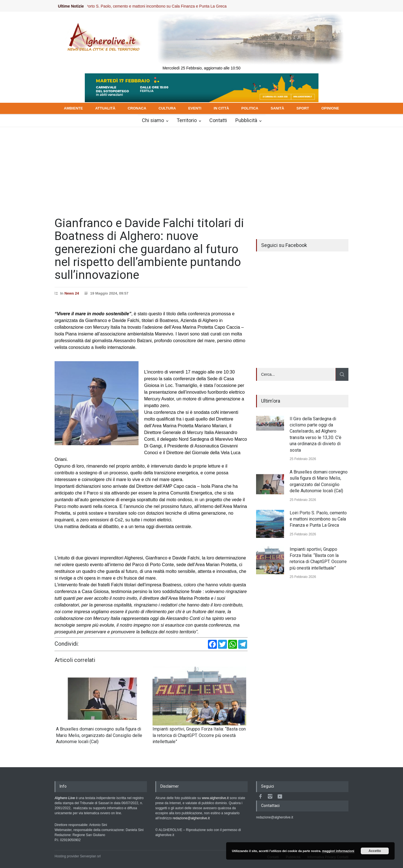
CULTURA (167, 108)
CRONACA (137, 108)
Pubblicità (246, 120)
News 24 (72, 293)
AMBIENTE (73, 108)
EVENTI (195, 108)
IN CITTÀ (221, 108)
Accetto (375, 851)
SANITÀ (277, 108)
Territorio (187, 120)
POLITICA (250, 108)
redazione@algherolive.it (191, 818)
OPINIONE (330, 108)
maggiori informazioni (338, 851)
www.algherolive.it (215, 798)
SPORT (303, 108)
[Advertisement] (201, 169)
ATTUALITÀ (105, 108)
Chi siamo (153, 120)
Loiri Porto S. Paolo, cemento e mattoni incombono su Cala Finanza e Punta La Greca (161, 6)
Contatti (218, 120)
